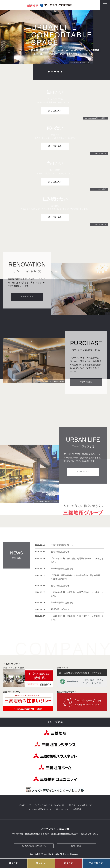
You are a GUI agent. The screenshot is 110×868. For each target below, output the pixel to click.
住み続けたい (96, 863)
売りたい (69, 863)
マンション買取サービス (40, 810)
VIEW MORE (27, 297)
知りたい (14, 863)
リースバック (62, 810)
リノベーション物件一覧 (80, 805)
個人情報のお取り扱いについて (34, 846)
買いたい (41, 863)
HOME (21, 805)
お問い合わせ (76, 846)
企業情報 (77, 810)
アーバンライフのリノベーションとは (47, 805)
